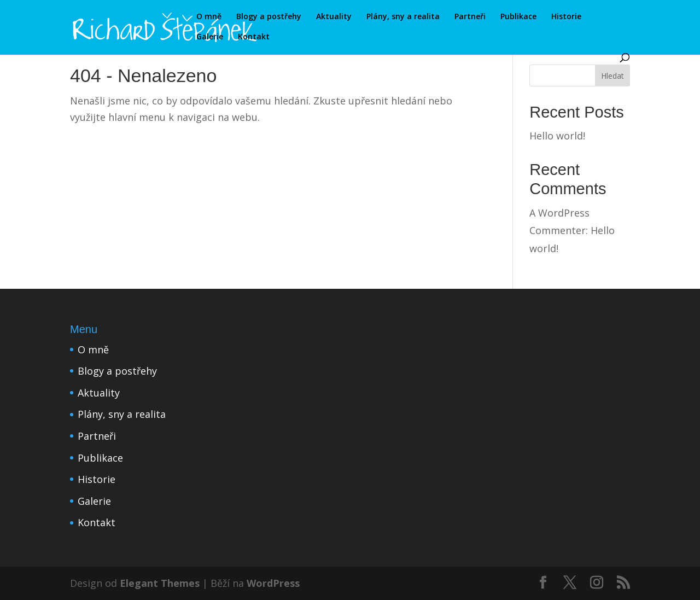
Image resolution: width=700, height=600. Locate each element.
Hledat (612, 76)
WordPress (273, 583)
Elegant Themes (160, 583)
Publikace (518, 17)
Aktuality (334, 17)
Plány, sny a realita (403, 17)
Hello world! (557, 136)
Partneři (470, 17)
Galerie (210, 37)
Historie (566, 17)
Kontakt (254, 37)
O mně (209, 17)
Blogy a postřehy (269, 17)
